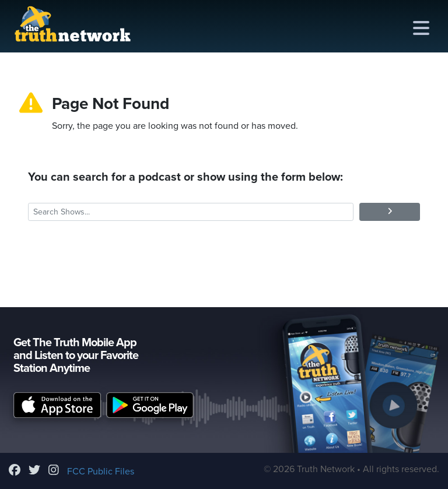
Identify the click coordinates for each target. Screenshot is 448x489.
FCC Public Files (101, 472)
